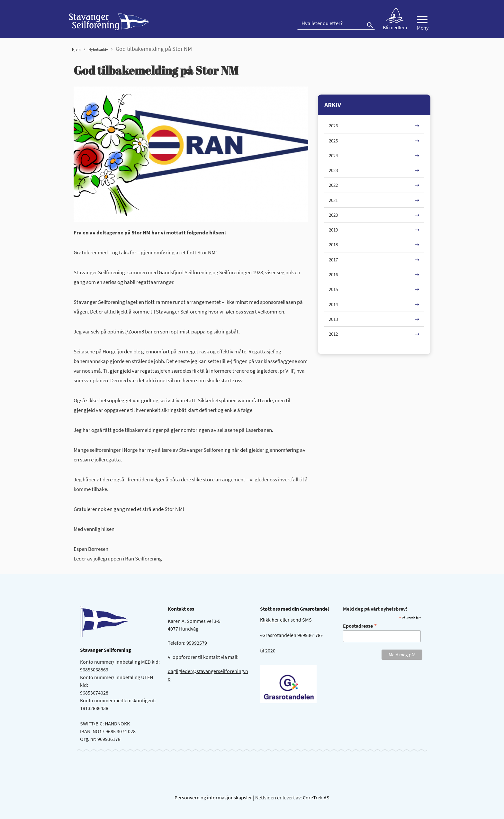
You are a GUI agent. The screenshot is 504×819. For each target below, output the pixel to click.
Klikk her (270, 620)
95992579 (197, 643)
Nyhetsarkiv (98, 49)
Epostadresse (360, 626)
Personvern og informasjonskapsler (213, 797)
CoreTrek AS (316, 797)
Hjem (76, 49)
